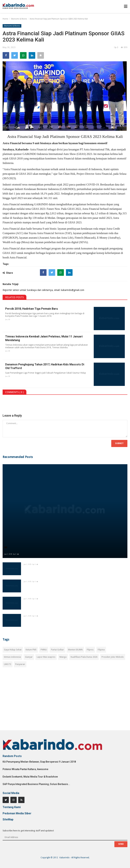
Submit (119, 443)
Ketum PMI (31, 650)
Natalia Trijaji (11, 284)
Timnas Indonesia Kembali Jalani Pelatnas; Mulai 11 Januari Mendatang (44, 338)
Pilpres (90, 650)
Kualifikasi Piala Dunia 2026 (84, 657)
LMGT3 (8, 664)
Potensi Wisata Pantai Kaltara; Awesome (25, 769)
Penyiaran (20, 664)
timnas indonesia (12, 657)
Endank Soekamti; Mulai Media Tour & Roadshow (30, 777)
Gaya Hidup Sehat (13, 650)
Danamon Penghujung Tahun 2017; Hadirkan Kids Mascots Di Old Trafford (45, 366)
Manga (63, 657)
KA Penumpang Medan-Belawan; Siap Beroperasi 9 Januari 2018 (39, 762)
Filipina (101, 650)
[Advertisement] (65, 701)
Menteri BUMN (75, 650)
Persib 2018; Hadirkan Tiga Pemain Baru (32, 309)
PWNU (44, 650)
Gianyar (29, 657)
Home (5, 19)
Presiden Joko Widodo (113, 657)
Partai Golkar (57, 650)
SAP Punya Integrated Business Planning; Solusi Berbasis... (36, 784)
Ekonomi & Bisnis (19, 19)
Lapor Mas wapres (46, 657)
